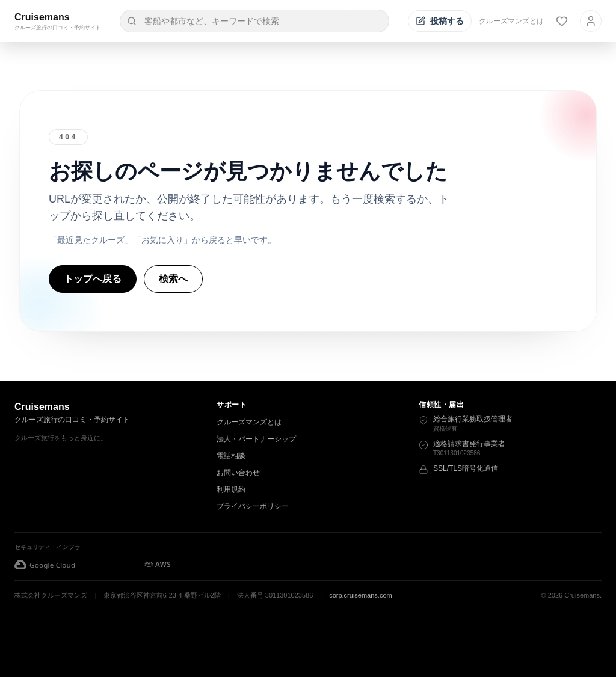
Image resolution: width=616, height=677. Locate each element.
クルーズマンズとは (511, 21)
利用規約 (231, 489)
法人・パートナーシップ (256, 439)
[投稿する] (440, 21)
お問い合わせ (238, 473)
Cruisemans (42, 17)
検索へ (173, 279)
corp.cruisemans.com (361, 595)
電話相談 (231, 456)
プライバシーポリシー (253, 506)
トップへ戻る (93, 279)
